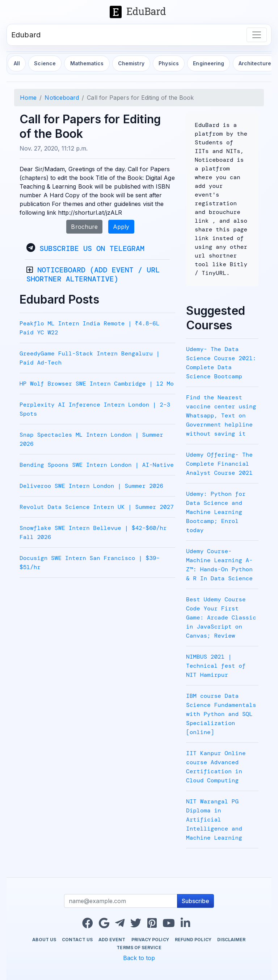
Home (28, 98)
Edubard (26, 35)
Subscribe (195, 901)
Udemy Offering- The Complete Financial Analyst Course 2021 (219, 464)
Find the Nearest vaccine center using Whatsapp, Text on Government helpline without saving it (221, 415)
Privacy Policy (150, 940)
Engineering (208, 63)
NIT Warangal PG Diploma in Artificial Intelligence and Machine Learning (214, 820)
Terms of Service (139, 948)
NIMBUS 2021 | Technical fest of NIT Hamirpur (216, 666)
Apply (121, 227)
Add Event (112, 940)
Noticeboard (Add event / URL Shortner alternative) (93, 274)
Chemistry (131, 63)
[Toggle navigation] (257, 35)
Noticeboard (62, 98)
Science (45, 63)
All (17, 63)
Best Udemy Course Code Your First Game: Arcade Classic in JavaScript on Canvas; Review (221, 617)
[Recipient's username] (121, 901)
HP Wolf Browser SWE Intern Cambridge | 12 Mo (97, 384)
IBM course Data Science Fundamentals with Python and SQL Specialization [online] (221, 714)
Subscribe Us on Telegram (92, 248)
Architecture (255, 63)
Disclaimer (231, 940)
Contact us (77, 940)
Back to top (139, 958)
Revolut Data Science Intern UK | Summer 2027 (97, 507)
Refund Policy (193, 940)
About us (44, 940)
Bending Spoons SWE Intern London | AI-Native (97, 465)
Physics (169, 63)
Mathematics (87, 63)
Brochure (84, 227)
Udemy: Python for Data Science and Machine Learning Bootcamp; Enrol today (216, 512)
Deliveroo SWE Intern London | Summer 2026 (91, 486)
